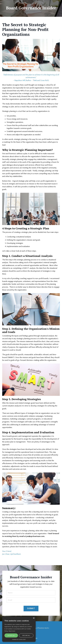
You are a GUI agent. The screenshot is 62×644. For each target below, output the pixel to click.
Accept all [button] (11, 635)
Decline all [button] (26, 635)
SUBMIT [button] (31, 609)
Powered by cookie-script (19, 640)
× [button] (34, 618)
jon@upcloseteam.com (35, 536)
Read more (12, 631)
